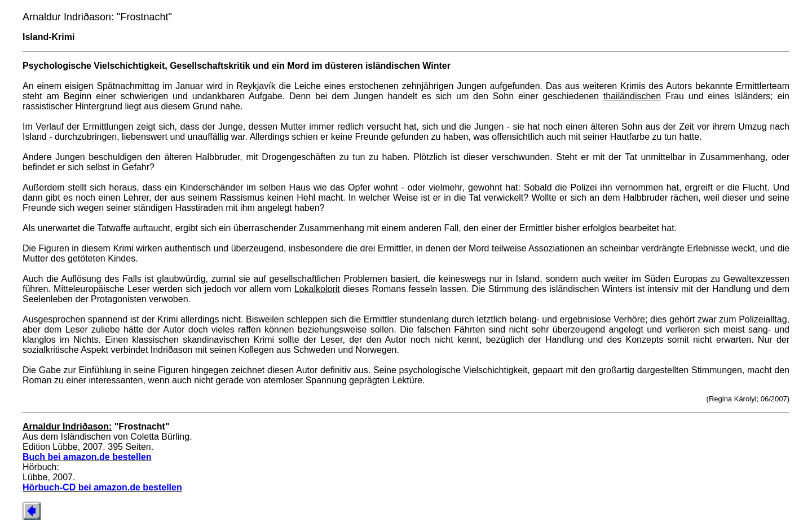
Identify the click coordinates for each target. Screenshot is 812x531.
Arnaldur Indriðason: (67, 426)
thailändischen (632, 96)
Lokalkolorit (317, 289)
